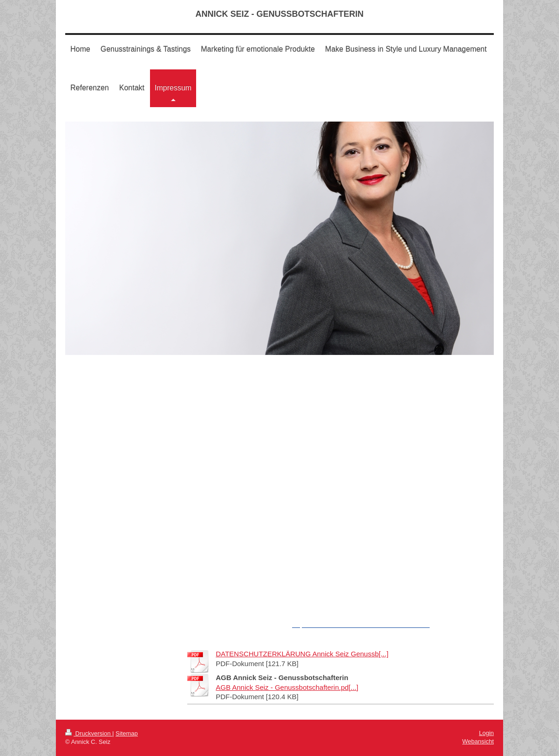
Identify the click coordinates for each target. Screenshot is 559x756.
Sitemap (127, 733)
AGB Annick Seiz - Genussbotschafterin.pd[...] (287, 687)
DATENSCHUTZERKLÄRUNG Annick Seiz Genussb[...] (302, 654)
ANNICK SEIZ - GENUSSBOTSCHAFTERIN (279, 14)
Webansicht (478, 741)
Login (486, 733)
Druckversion (89, 733)
